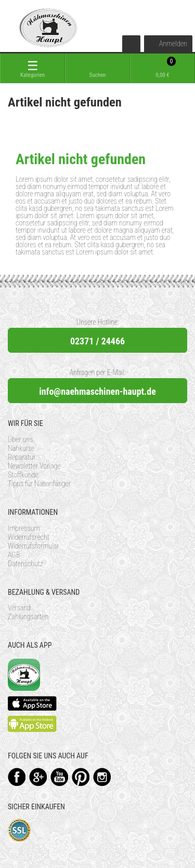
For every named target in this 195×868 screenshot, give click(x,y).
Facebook (17, 777)
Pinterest (81, 777)
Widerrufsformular (34, 546)
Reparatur (22, 457)
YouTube (60, 777)
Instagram (102, 777)
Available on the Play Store (32, 724)
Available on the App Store (32, 703)
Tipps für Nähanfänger (39, 484)
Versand (19, 608)
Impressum (24, 528)
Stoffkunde (23, 475)
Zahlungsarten (28, 617)
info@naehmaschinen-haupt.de (97, 391)
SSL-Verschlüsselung (19, 830)
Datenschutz (25, 564)
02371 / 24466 (97, 341)
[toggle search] (97, 68)
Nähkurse (21, 448)
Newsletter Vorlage (34, 466)
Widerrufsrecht (29, 537)
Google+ (38, 777)
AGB (14, 555)
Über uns (20, 439)
